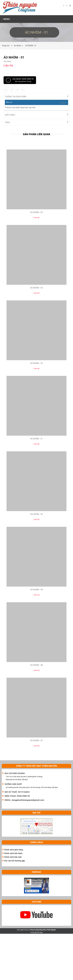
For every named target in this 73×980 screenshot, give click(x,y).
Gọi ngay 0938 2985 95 (20, 80)
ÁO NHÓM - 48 (36, 665)
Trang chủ (6, 46)
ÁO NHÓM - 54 (36, 212)
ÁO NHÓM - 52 (36, 363)
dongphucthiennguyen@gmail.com (28, 800)
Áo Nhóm (17, 46)
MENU (6, 19)
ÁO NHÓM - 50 (36, 514)
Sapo (41, 932)
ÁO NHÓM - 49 (36, 589)
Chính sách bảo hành (13, 853)
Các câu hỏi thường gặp (15, 860)
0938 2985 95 (23, 796)
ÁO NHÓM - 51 (36, 438)
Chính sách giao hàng (14, 849)
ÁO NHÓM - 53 (36, 288)
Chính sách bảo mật (13, 857)
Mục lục (9, 102)
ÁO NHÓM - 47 (36, 740)
